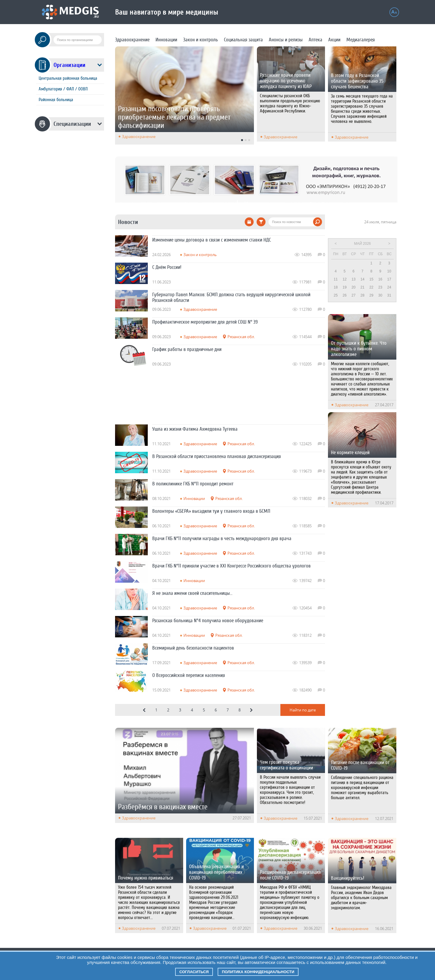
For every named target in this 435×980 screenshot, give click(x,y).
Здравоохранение (132, 40)
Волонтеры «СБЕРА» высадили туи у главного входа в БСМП (211, 511)
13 (353, 279)
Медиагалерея (361, 40)
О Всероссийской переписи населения (189, 675)
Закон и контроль (201, 40)
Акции (334, 40)
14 (362, 279)
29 (371, 295)
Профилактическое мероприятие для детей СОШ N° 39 (205, 322)
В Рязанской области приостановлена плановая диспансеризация (217, 456)
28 (362, 295)
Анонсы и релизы (286, 40)
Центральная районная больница (68, 78)
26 (344, 295)
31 (389, 295)
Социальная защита (243, 40)
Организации (69, 65)
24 (389, 287)
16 (380, 279)
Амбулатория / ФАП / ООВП (63, 89)
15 (371, 279)
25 (336, 295)
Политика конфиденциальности (258, 972)
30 (380, 295)
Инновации (166, 40)
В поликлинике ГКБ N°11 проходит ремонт (193, 484)
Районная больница (56, 100)
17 (389, 279)
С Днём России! (167, 267)
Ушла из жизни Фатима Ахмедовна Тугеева (195, 429)
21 (362, 287)
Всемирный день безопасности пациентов (193, 648)
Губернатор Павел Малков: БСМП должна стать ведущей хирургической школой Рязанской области (231, 297)
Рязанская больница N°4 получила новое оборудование (208, 621)
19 (344, 287)
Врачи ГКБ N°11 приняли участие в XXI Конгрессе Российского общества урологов (231, 566)
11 (336, 279)
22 (371, 287)
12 (344, 279)
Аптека (315, 40)
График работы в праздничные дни (187, 349)
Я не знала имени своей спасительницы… (192, 593)
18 (336, 287)
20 (353, 287)
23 (380, 287)
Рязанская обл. (241, 337)
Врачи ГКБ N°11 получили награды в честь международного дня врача (222, 538)
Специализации (72, 124)
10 (389, 271)
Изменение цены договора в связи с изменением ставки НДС (212, 240)
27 (353, 295)
